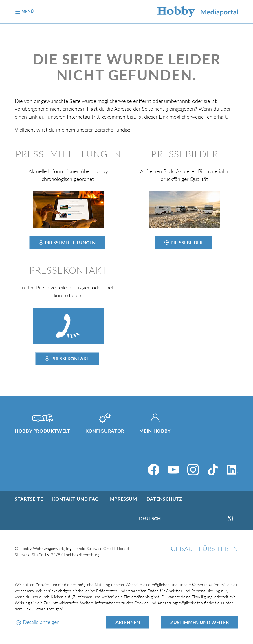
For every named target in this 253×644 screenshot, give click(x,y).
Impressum (123, 499)
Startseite (29, 499)
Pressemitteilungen (70, 242)
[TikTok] (213, 470)
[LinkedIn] (232, 470)
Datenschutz (164, 499)
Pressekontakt (70, 358)
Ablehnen (128, 622)
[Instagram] (193, 470)
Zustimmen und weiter (200, 622)
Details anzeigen (41, 622)
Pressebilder (187, 242)
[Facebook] (154, 470)
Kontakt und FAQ (76, 499)
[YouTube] (173, 470)
